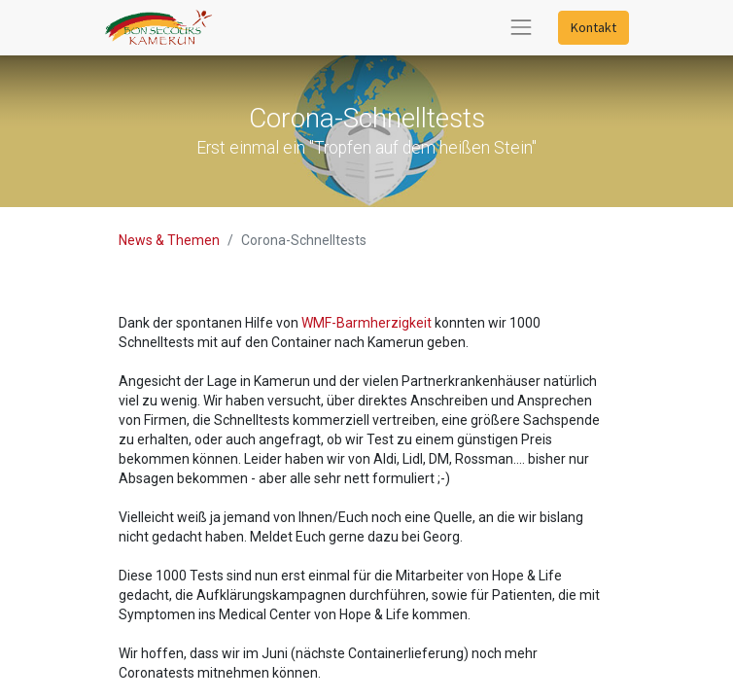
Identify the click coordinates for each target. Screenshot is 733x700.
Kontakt (593, 27)
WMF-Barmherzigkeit (368, 323)
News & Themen (169, 240)
